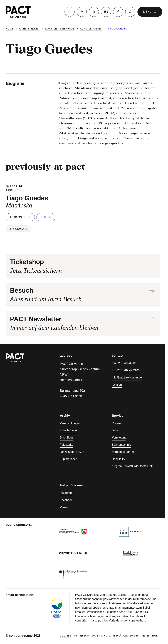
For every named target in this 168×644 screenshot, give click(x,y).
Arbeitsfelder (29, 29)
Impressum (82, 636)
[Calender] (70, 12)
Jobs (115, 430)
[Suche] (94, 12)
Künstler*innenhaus (60, 29)
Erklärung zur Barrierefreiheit (136, 636)
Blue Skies (67, 438)
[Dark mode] (130, 12)
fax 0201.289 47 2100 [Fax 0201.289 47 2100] (126, 370)
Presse (116, 423)
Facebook (66, 500)
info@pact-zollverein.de (127, 377)
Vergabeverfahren (123, 452)
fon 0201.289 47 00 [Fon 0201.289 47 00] (124, 363)
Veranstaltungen (70, 423)
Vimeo (64, 507)
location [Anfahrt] (117, 385)
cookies (65, 636)
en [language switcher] (106, 12)
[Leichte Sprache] (118, 12)
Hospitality (118, 459)
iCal (46, 217)
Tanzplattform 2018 (72, 452)
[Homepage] (18, 12)
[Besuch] (82, 12)
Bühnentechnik (121, 445)
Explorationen (69, 459)
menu (150, 12)
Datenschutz (101, 636)
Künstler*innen (91, 29)
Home (9, 29)
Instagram (66, 493)
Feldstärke (67, 445)
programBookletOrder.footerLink (132, 466)
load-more (20, 217)
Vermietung (119, 438)
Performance (18, 229)
